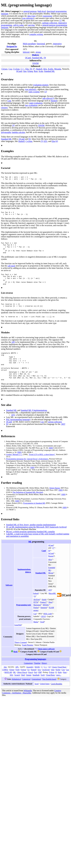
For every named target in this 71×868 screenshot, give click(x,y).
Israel (37, 696)
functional (51, 11)
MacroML (52, 606)
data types (31, 16)
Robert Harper (55, 501)
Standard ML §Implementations (34, 423)
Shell (23, 688)
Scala (41, 71)
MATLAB (8, 685)
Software (9, 598)
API (13, 349)
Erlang (30, 71)
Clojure (4, 69)
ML (30, 554)
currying (31, 25)
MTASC (46, 618)
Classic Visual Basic (59, 680)
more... (59, 688)
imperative (57, 44)
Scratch (17, 688)
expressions (47, 16)
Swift (43, 688)
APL (17, 680)
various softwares (55, 434)
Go (28, 682)
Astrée (44, 612)
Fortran (23, 682)
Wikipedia (28, 703)
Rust (36, 71)
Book (16, 664)
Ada (5, 680)
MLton (51, 586)
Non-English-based (49, 692)
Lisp (9, 101)
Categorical (26, 692)
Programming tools (24, 618)
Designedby (12, 46)
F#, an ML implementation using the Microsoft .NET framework (32, 540)
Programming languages (35, 672)
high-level (42, 11)
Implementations (24, 582)
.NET (63, 437)
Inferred (26, 52)
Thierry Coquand (21, 655)
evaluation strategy (41, 85)
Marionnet (37, 618)
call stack (11, 270)
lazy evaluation (31, 105)
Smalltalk (36, 688)
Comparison (28, 676)
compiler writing (36, 34)
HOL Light (48, 626)
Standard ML (37, 58)
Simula (29, 688)
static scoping (34, 92)
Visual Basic (51, 688)
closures (4, 108)
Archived (63, 540)
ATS (45, 141)
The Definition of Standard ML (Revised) (28, 505)
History (44, 676)
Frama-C (43, 615)
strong (38, 52)
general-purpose (30, 11)
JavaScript (46, 682)
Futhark (36, 606)
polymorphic (6, 132)
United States (45, 696)
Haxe (51, 615)
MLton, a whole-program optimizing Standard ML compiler (30, 544)
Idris (45, 69)
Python (52, 685)
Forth (18, 682)
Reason (51, 569)
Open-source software (46, 661)
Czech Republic (57, 696)
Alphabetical (16, 692)
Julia (53, 682)
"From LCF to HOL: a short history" (42, 467)
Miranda (58, 69)
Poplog (36, 620)
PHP (40, 685)
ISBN (51, 461)
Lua (68, 682)
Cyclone (16, 69)
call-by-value (18, 25)
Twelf (42, 635)
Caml (44, 563)
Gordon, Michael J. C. (14, 467)
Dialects (35, 55)
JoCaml (51, 566)
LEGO (43, 629)
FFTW (36, 615)
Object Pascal (22, 685)
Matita (36, 635)
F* (34, 69)
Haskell (39, 69)
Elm (27, 69)
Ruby (60, 685)
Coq (10, 69)
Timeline (37, 676)
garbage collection (50, 23)
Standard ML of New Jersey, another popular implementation (31, 537)
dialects (28, 585)
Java (39, 682)
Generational (36, 692)
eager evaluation (36, 103)
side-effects (47, 98)
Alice (50, 572)
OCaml (28, 58)
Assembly (30, 680)
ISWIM (36, 63)
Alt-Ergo (37, 612)
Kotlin (51, 69)
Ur (35, 609)
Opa (25, 71)
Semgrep (44, 620)
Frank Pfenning (28, 658)
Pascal (31, 685)
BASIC (37, 680)
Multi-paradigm (29, 44)
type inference (28, 18)
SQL (11, 688)
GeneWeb (18, 638)
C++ (23, 69)
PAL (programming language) (18, 432)
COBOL (5, 682)
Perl (36, 685)
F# (45, 58)
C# (49, 680)
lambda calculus (19, 132)
